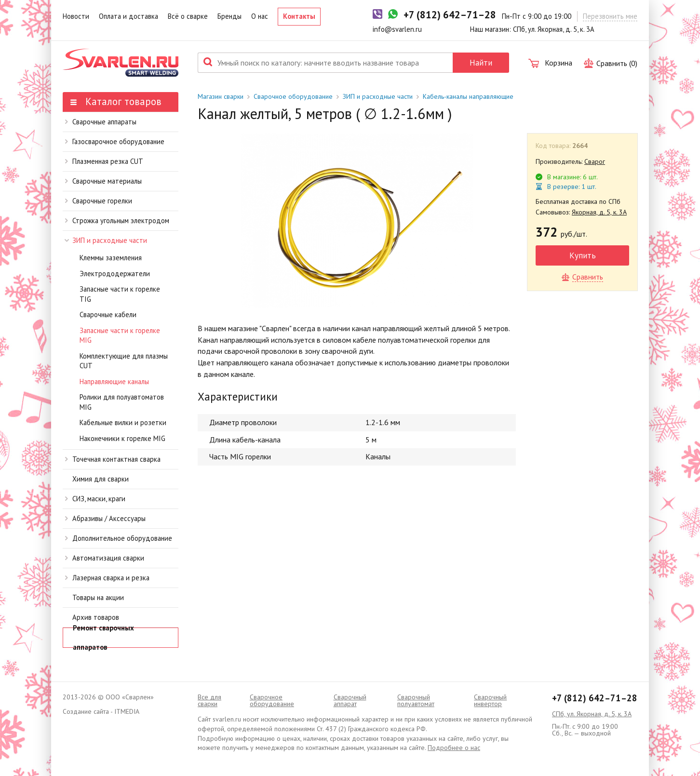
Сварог (595, 161)
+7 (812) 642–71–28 (595, 698)
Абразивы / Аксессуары (105, 518)
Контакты (299, 16)
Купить (583, 255)
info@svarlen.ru (397, 29)
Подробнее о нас (454, 748)
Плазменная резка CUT (104, 161)
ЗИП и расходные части (106, 240)
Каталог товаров (116, 101)
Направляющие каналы (114, 381)
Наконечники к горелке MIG (122, 438)
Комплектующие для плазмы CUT (124, 361)
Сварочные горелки (99, 201)
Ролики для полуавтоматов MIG (122, 402)
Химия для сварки (101, 479)
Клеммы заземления (111, 258)
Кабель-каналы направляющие (468, 96)
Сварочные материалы (103, 181)
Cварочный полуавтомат (416, 700)
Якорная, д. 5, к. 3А (599, 212)
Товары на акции (98, 597)
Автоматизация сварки (105, 558)
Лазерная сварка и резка (107, 578)
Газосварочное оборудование (115, 141)
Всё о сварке (188, 16)
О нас (260, 16)
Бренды (229, 16)
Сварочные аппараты (101, 122)
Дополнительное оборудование (119, 538)
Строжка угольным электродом (117, 221)
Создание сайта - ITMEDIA (101, 711)
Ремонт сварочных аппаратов (103, 638)
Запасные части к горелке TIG (120, 294)
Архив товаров (96, 617)
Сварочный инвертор (490, 700)
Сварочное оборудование (293, 96)
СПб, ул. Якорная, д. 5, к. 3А (592, 714)
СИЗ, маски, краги (95, 499)
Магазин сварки (221, 96)
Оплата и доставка (128, 16)
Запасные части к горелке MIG (120, 335)
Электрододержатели (115, 274)
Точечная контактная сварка (113, 459)
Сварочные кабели (108, 314)
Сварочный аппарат (350, 700)
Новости (76, 16)
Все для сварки (209, 700)
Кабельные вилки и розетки (123, 422)
